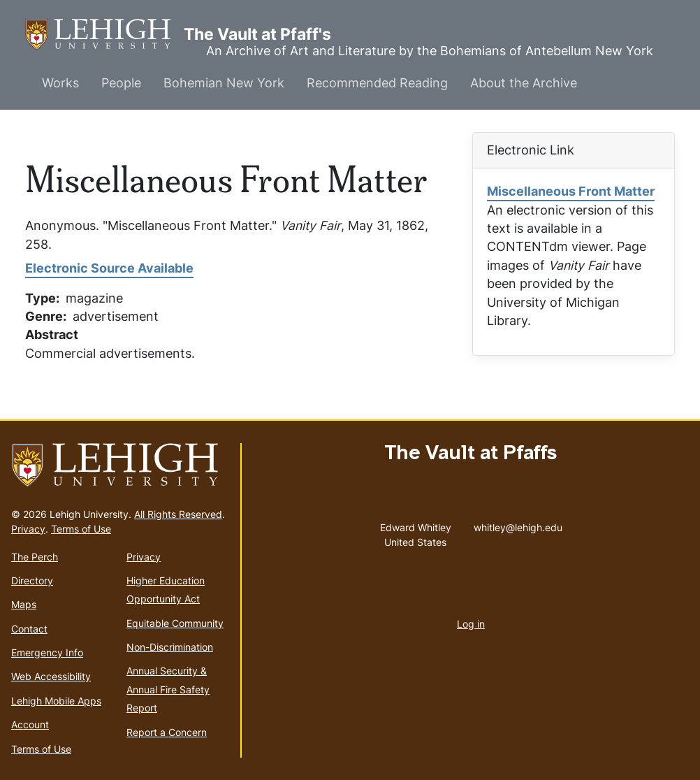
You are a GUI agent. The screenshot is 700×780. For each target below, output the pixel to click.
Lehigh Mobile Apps (56, 701)
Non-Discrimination (170, 647)
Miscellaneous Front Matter (571, 191)
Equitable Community (175, 623)
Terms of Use (81, 529)
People (121, 83)
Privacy (28, 529)
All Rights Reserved (178, 514)
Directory (32, 580)
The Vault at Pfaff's (104, 35)
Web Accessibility (51, 676)
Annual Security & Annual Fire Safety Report (168, 689)
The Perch (35, 557)
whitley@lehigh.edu (518, 524)
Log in (471, 624)
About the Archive (524, 83)
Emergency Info (47, 652)
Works (60, 83)
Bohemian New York (224, 83)
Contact (29, 629)
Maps (24, 604)
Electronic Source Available (109, 268)
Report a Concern (167, 732)
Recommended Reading (377, 83)
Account (30, 724)
